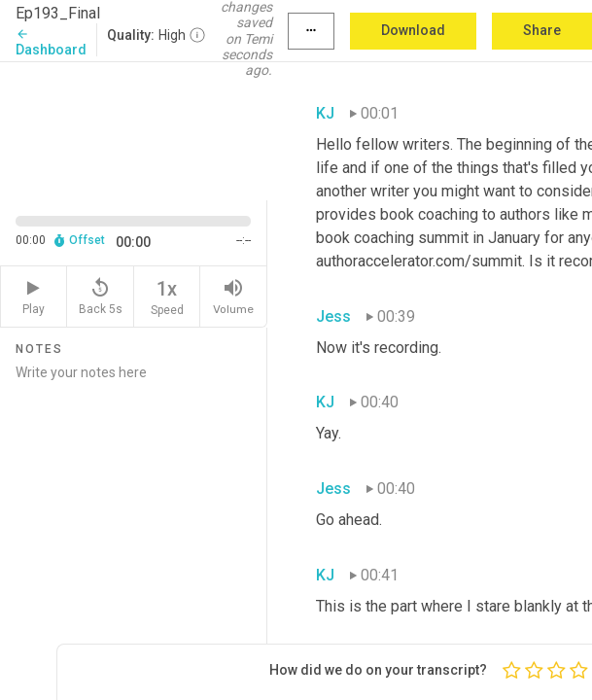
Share (542, 30)
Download (413, 30)
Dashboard (51, 42)
